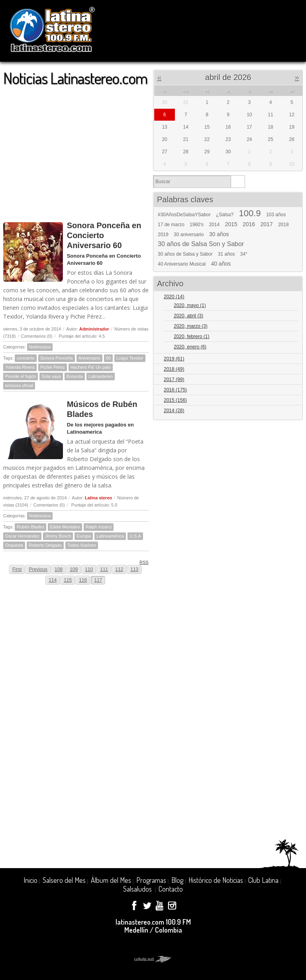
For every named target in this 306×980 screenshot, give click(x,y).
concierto (26, 358)
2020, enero (190, 347)
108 (59, 569)
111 (104, 569)
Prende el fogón (21, 376)
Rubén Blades (30, 527)
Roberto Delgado (45, 545)
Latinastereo (101, 376)
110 (89, 569)
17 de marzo (171, 225)
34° (244, 254)
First (17, 569)
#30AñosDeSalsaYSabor (184, 215)
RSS (141, 562)
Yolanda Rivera (20, 367)
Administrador (94, 329)
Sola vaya (51, 376)
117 (98, 580)
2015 (231, 224)
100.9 (250, 213)
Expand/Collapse (293, 297)
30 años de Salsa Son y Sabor (201, 244)
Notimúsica (40, 347)
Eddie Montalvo (65, 527)
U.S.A (135, 536)
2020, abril (188, 316)
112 (119, 569)
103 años (276, 215)
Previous (38, 569)
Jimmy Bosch (58, 536)
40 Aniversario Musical (182, 264)
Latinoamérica (110, 536)
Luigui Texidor (130, 358)
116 (83, 580)
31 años (227, 254)
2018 (283, 225)
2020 (174, 297)
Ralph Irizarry (99, 527)
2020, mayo (190, 305)
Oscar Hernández (22, 536)
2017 (266, 224)
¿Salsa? (225, 215)
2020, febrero (191, 336)
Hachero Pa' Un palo (91, 367)
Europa (83, 536)
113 (134, 569)
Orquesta (14, 545)
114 (53, 580)
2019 (163, 235)
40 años (221, 264)
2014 (214, 225)
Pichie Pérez (53, 367)
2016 (249, 224)
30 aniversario (189, 235)
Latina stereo (98, 498)
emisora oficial (19, 385)
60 (108, 358)
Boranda (75, 376)
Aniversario (89, 358)
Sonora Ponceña (57, 358)
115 (68, 580)
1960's (197, 225)
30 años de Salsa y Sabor (185, 254)
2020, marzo (191, 326)
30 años (219, 234)
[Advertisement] (76, 150)
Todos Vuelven (82, 545)
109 (74, 569)
